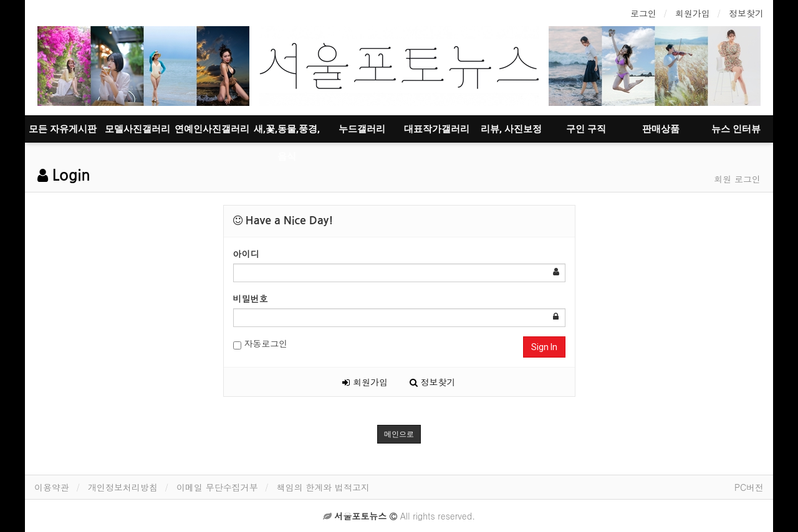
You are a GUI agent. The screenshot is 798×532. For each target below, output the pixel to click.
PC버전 (749, 487)
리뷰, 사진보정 (511, 129)
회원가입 (693, 13)
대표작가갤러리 (437, 129)
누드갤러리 (362, 129)
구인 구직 (586, 129)
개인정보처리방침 (123, 487)
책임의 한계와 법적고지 (323, 487)
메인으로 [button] (399, 434)
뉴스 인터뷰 (736, 129)
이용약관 (52, 487)
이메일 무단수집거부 (217, 487)
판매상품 (661, 129)
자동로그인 (261, 344)
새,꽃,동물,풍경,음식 (287, 133)
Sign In (544, 347)
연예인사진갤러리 (212, 129)
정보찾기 (746, 13)
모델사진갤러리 (137, 129)
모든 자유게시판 (63, 129)
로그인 (643, 13)
